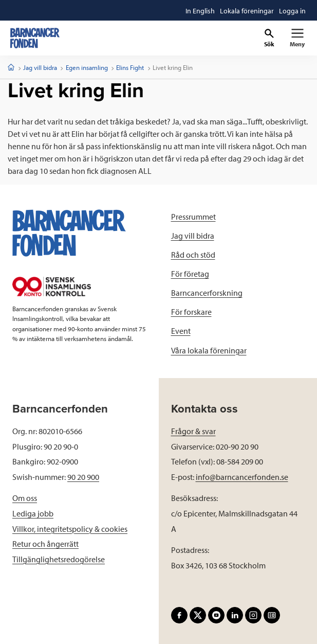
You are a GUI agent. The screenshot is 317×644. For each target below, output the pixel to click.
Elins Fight (130, 67)
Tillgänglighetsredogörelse (59, 559)
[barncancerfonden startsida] (35, 38)
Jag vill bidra (40, 67)
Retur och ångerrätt (45, 544)
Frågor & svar (193, 431)
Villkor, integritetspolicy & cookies (70, 529)
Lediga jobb (33, 513)
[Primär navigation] (297, 38)
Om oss (25, 498)
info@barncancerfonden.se (242, 477)
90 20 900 (83, 477)
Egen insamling (87, 67)
